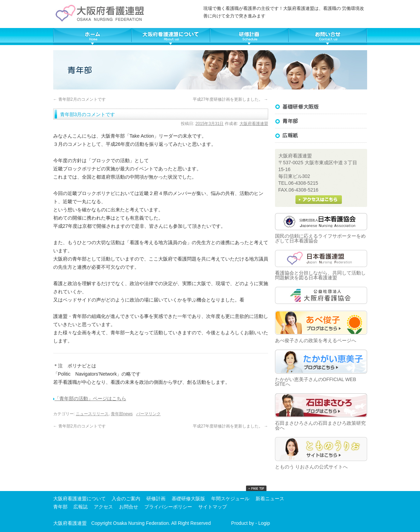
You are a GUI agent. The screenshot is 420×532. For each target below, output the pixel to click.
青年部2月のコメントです (79, 99)
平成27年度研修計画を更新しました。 (230, 99)
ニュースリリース (92, 414)
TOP (92, 37)
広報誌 (321, 136)
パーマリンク (148, 414)
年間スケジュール (230, 499)
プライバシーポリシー (168, 507)
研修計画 (156, 499)
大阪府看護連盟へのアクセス (319, 200)
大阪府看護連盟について (171, 37)
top (256, 488)
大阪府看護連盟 (254, 124)
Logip (264, 523)
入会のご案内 (126, 499)
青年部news (122, 414)
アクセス (103, 507)
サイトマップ (213, 507)
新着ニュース (270, 499)
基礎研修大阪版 (321, 107)
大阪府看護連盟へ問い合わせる (328, 37)
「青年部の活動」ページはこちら (90, 398)
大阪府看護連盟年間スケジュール (249, 37)
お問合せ (129, 507)
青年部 (60, 507)
